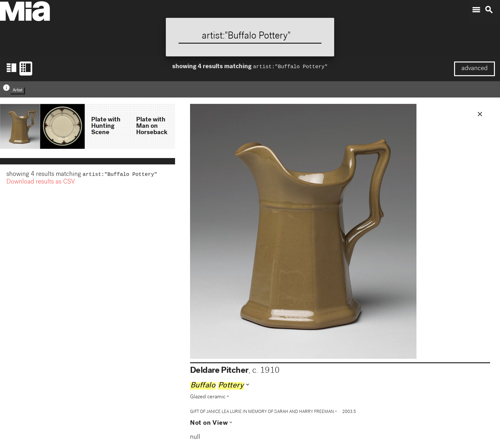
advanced (474, 69)
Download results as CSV (41, 183)
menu (476, 10)
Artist (18, 91)
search (489, 10)
